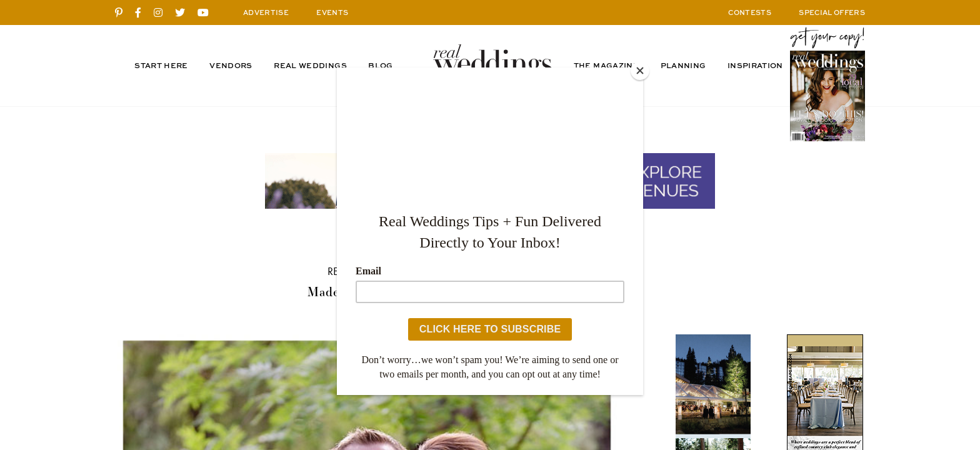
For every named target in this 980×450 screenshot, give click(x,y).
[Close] (640, 71)
